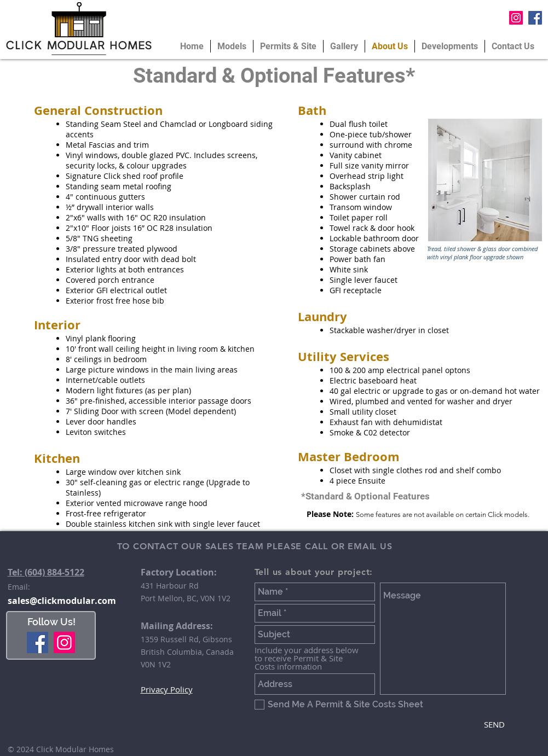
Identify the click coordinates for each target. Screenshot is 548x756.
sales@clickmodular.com (62, 601)
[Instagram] (64, 642)
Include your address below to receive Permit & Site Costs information (307, 658)
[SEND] (495, 724)
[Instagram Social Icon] (516, 18)
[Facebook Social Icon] (535, 18)
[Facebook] (38, 642)
